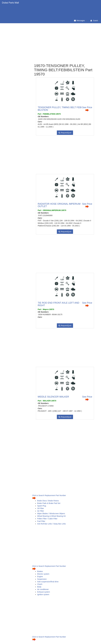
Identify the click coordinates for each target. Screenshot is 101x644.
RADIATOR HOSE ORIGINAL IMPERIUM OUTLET (59, 205)
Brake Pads (27, 5)
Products (9, 15)
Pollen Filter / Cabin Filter (47, 519)
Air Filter (41, 511)
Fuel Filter (41, 521)
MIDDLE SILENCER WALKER (53, 397)
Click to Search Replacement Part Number (49, 497)
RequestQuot (65, 133)
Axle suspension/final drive (48, 582)
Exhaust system (44, 592)
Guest (95, 21)
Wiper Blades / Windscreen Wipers (51, 514)
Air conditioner (43, 589)
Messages (80, 21)
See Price (87, 109)
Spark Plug (42, 506)
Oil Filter (41, 508)
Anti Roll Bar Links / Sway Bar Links (52, 524)
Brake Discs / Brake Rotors (48, 501)
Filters (25, 1)
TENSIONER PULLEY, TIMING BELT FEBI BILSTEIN (60, 109)
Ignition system (43, 594)
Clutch (40, 584)
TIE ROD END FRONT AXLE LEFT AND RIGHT (58, 304)
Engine (40, 577)
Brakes (40, 571)
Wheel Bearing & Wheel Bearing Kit (51, 516)
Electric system (43, 574)
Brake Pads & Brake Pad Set (49, 503)
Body (39, 587)
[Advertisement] (65, 35)
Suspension (42, 579)
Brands (8, 10)
